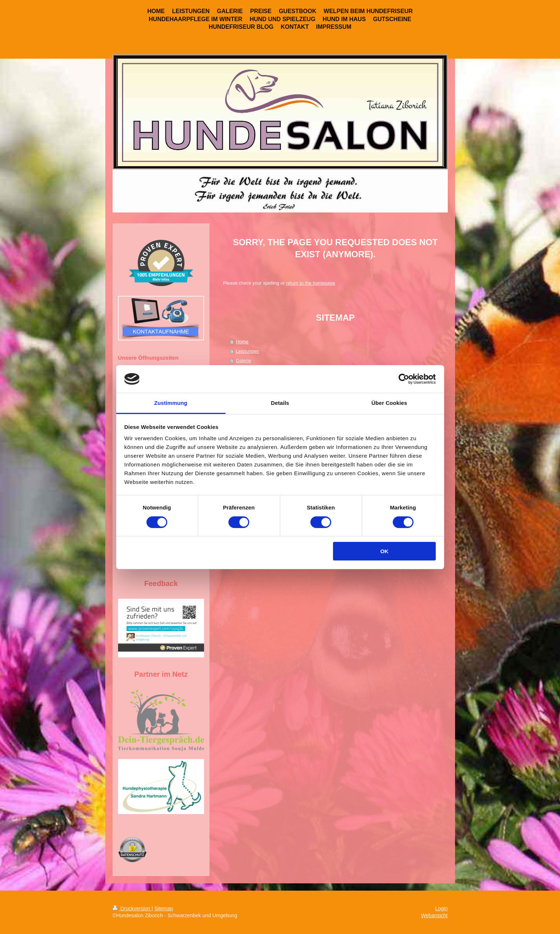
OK (385, 551)
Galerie (243, 361)
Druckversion (132, 908)
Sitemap (164, 908)
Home (242, 342)
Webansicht (434, 915)
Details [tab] (280, 403)
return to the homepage (311, 283)
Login (441, 908)
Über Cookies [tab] (389, 403)
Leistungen (247, 351)
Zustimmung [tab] (171, 403)
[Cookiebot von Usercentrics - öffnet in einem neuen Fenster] (404, 379)
